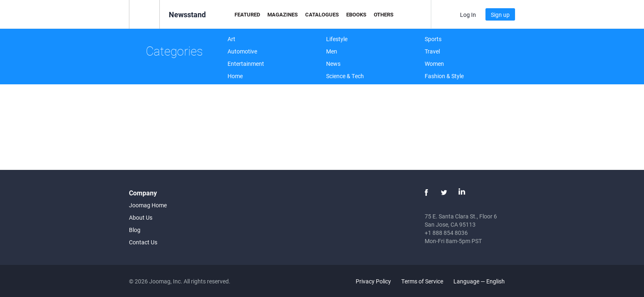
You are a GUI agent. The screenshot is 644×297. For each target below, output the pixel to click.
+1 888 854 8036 (446, 233)
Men (332, 51)
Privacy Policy (373, 281)
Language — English (484, 281)
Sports (433, 39)
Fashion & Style (444, 76)
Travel (432, 51)
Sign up (500, 15)
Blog (135, 230)
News (333, 64)
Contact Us (143, 242)
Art (231, 39)
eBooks (356, 14)
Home (235, 76)
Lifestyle (337, 39)
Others (384, 14)
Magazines (283, 14)
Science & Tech (345, 76)
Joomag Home (148, 205)
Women (434, 64)
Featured (247, 14)
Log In (468, 15)
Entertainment (246, 64)
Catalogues (322, 14)
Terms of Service (422, 281)
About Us (141, 217)
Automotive (242, 51)
